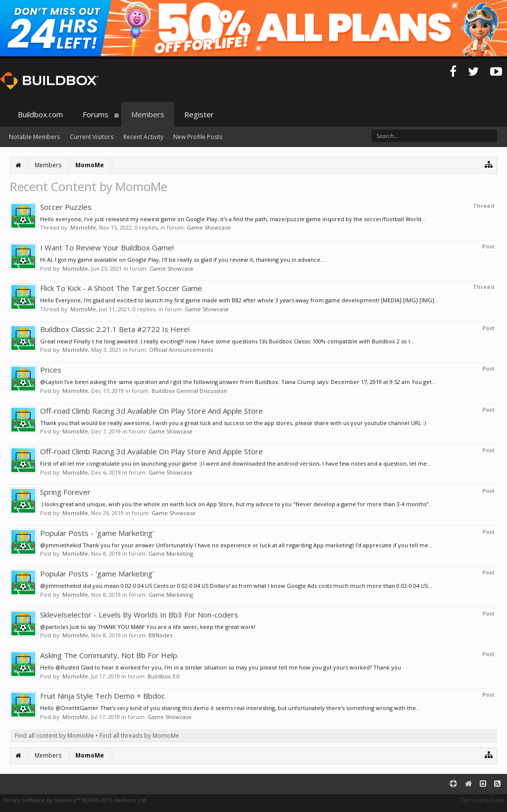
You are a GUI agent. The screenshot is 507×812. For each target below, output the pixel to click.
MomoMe (83, 227)
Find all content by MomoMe (54, 736)
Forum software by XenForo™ (75, 800)
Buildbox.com (40, 114)
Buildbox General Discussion (189, 391)
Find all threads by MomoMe (139, 736)
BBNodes (160, 635)
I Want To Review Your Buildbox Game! (107, 247)
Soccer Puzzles (66, 207)
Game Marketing (171, 553)
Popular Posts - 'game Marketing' (97, 533)
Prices (51, 370)
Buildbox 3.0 (164, 676)
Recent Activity (143, 137)
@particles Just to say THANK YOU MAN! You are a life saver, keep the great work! (148, 627)
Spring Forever (65, 492)
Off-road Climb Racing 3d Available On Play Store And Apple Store (152, 411)
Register (199, 114)
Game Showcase (209, 227)
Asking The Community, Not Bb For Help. (109, 655)
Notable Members (34, 137)
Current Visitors (92, 137)
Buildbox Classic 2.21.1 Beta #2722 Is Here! (115, 329)
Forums (96, 114)
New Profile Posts (198, 137)
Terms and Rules (482, 800)
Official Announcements (181, 350)
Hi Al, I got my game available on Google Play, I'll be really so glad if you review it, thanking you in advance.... (183, 260)
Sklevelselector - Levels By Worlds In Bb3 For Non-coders (139, 615)
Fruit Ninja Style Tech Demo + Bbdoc (102, 696)
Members (148, 114)
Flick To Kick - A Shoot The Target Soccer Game (121, 288)
